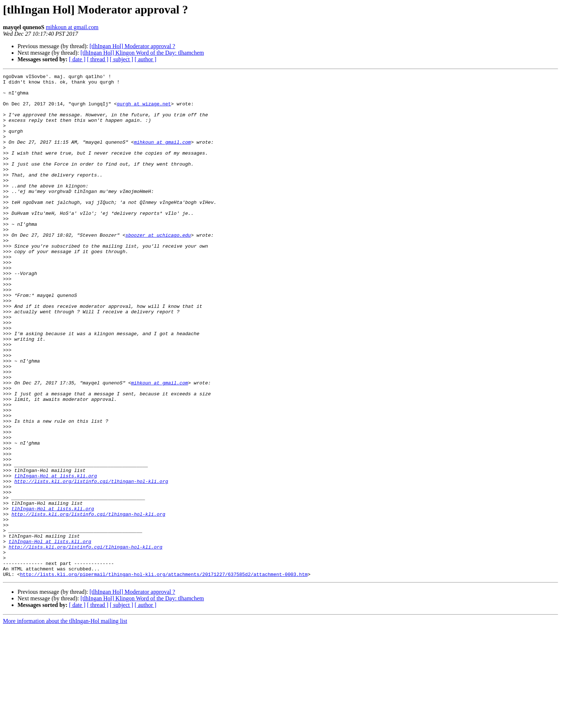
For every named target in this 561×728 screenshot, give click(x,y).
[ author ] (146, 59)
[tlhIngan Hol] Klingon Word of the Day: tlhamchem (142, 53)
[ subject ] (122, 59)
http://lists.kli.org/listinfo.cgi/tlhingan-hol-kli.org (91, 563)
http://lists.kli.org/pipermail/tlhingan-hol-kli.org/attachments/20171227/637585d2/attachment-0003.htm (164, 675)
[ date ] (77, 59)
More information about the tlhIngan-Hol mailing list (65, 722)
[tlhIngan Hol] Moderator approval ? (132, 46)
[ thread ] (98, 59)
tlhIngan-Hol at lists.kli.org (55, 557)
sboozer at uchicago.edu (158, 268)
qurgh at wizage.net (144, 110)
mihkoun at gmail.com (72, 27)
